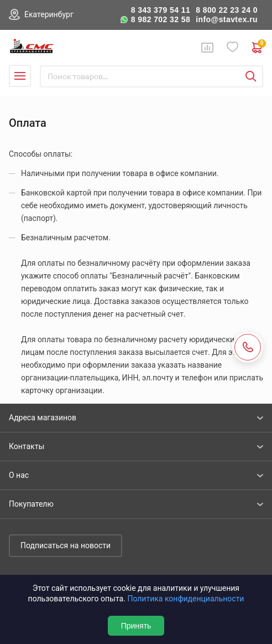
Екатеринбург (49, 14)
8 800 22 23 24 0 (227, 10)
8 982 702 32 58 (161, 19)
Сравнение (207, 48)
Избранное (233, 47)
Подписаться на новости (66, 545)
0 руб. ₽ (258, 48)
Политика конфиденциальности (185, 599)
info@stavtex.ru (227, 19)
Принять (136, 626)
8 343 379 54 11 (161, 10)
